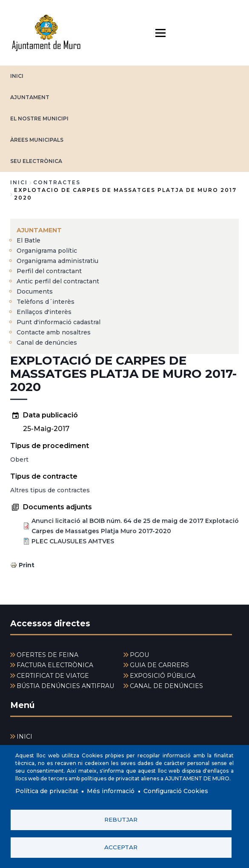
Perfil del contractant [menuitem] (49, 271)
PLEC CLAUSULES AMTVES (73, 541)
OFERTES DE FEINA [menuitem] (47, 655)
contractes (57, 182)
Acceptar (121, 847)
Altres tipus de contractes (50, 490)
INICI (17, 76)
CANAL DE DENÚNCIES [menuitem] (166, 686)
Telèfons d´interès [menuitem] (46, 302)
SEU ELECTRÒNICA (36, 161)
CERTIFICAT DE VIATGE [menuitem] (53, 676)
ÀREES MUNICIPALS (37, 140)
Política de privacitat (47, 791)
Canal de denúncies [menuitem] (47, 343)
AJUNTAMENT (30, 97)
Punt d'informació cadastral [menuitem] (59, 322)
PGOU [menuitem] (139, 655)
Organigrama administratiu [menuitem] (57, 261)
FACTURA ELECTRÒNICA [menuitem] (55, 665)
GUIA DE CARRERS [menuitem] (159, 665)
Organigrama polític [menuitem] (47, 251)
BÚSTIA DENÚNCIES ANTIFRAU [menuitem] (65, 686)
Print (27, 565)
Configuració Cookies (176, 791)
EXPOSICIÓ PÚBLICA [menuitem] (163, 676)
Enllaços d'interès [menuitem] (44, 312)
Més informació (111, 791)
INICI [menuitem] (24, 737)
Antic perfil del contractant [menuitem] (58, 281)
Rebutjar (121, 819)
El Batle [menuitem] (29, 240)
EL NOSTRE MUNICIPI (39, 118)
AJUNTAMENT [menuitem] (39, 230)
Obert (19, 460)
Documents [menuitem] (35, 291)
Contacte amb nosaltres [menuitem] (54, 332)
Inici (19, 182)
